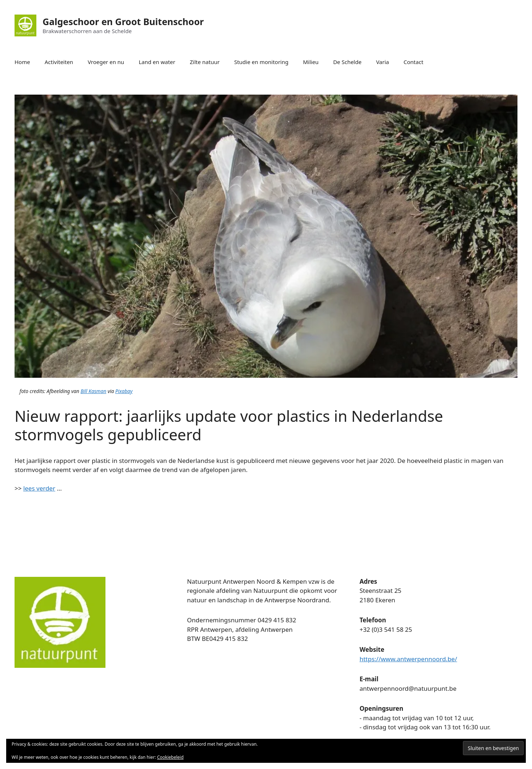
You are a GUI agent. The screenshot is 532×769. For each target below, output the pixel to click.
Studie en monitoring (261, 62)
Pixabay (124, 391)
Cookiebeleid (170, 757)
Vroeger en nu (106, 62)
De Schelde (347, 62)
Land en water (157, 62)
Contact (413, 62)
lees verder (39, 488)
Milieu (311, 62)
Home (22, 62)
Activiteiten (59, 62)
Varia (383, 62)
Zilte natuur (205, 62)
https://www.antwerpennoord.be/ (408, 659)
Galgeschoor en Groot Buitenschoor (123, 21)
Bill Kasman (93, 391)
